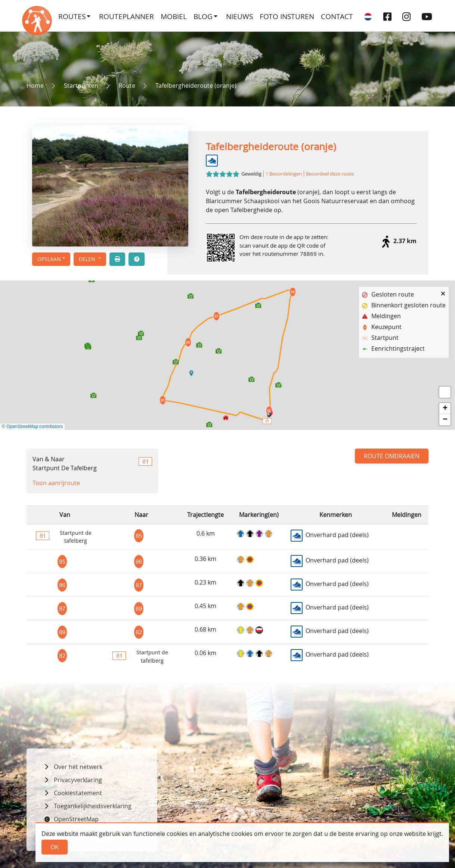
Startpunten (81, 86)
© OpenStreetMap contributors (32, 427)
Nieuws (239, 16)
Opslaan (49, 259)
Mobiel (174, 16)
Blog (203, 16)
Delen (88, 259)
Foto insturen (287, 16)
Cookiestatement (78, 793)
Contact (337, 16)
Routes (72, 16)
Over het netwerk (78, 767)
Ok (55, 847)
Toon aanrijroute (56, 483)
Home (35, 86)
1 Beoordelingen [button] (284, 174)
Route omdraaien (392, 456)
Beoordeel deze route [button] (330, 174)
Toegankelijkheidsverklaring (93, 806)
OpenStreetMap (76, 819)
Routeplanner (126, 16)
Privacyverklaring (78, 780)
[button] (90, 259)
